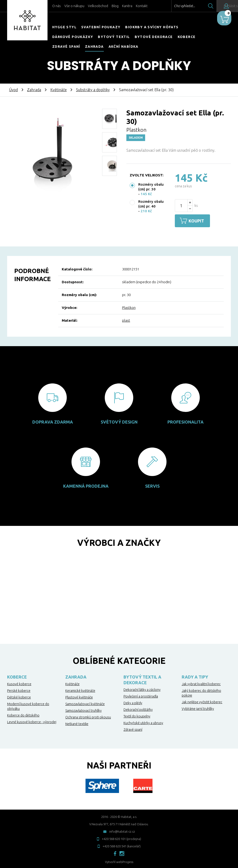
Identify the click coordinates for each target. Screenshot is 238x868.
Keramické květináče (80, 690)
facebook (115, 853)
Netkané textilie (77, 723)
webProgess (125, 861)
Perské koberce (19, 690)
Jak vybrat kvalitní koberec (201, 683)
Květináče (59, 90)
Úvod (13, 90)
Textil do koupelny (137, 715)
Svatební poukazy (101, 27)
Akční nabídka (124, 47)
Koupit (199, 221)
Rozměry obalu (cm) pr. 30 (151, 187)
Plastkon (129, 307)
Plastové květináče (79, 696)
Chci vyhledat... (171, 6)
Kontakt (142, 6)
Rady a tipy (195, 676)
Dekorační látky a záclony (142, 689)
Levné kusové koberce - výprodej (32, 721)
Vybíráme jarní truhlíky (198, 708)
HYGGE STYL (64, 27)
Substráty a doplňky (93, 90)
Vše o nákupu (74, 6)
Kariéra (127, 6)
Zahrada (94, 47)
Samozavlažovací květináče (85, 703)
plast (126, 319)
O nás (57, 6)
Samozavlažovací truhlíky (83, 710)
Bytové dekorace (154, 37)
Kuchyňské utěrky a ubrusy (143, 722)
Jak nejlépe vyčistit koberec (202, 701)
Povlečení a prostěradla (141, 695)
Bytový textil (114, 37)
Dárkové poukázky (73, 37)
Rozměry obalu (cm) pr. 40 (151, 204)
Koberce (187, 37)
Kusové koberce (19, 683)
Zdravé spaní (66, 47)
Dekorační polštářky (138, 709)
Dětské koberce (19, 696)
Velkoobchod (98, 6)
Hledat (197, 6)
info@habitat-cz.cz (122, 830)
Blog (115, 6)
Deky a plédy (133, 702)
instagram (122, 853)
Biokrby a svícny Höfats (152, 27)
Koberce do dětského (23, 714)
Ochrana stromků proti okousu (88, 716)
